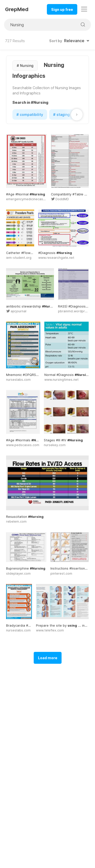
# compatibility (30, 114)
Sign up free (62, 9)
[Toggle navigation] (84, 9)
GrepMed (17, 9)
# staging (61, 114)
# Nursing (25, 66)
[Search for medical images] (41, 25)
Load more (48, 658)
